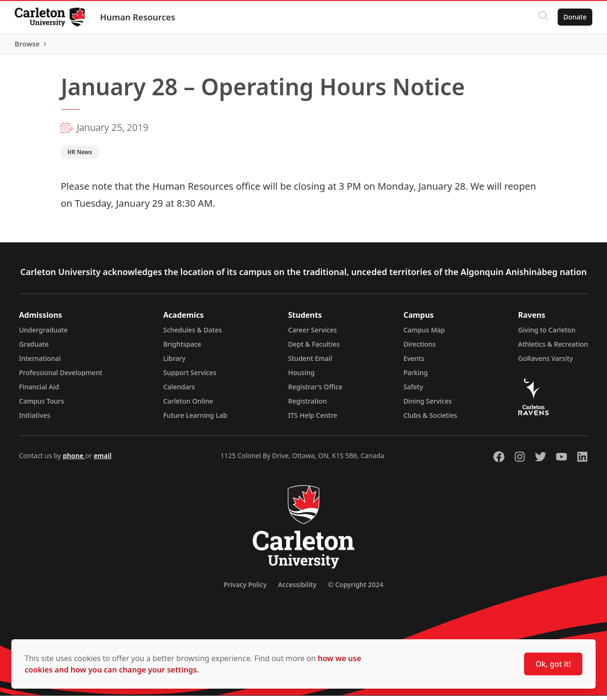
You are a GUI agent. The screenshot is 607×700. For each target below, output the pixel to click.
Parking (416, 377)
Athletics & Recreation (553, 348)
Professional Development (61, 377)
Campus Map (424, 334)
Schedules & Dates (193, 334)
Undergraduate (43, 334)
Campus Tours (41, 405)
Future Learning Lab (195, 419)
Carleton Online (188, 405)
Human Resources (138, 17)
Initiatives (35, 419)
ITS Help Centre (313, 419)
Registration (308, 405)
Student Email (310, 363)
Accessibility (297, 589)
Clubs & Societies (430, 419)
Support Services (190, 377)
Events (414, 363)
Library (174, 363)
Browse (574, 46)
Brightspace (182, 348)
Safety (414, 391)
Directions (420, 348)
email (102, 460)
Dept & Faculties (314, 348)
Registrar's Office (316, 391)
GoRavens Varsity (546, 363)
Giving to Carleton (547, 334)
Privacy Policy (245, 589)
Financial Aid (39, 391)
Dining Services (428, 405)
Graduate (34, 348)
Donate (575, 17)
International (40, 363)
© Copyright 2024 (355, 589)
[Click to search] (543, 17)
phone (74, 460)
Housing (302, 377)
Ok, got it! (553, 664)
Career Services (313, 334)
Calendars (179, 391)
